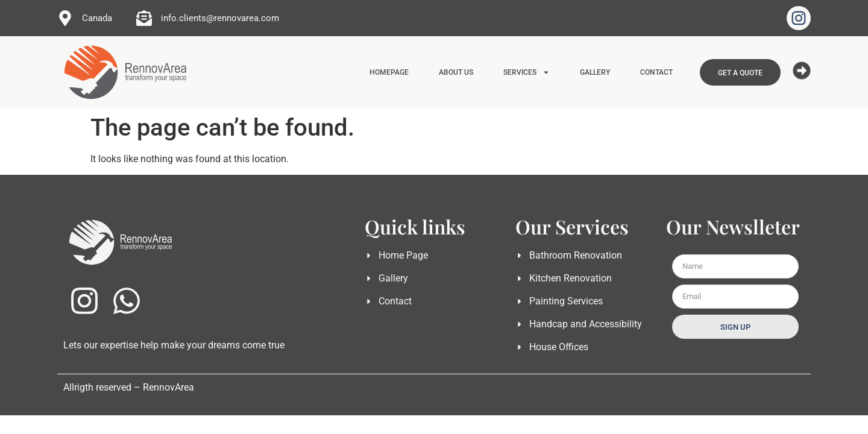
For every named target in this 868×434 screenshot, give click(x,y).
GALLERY (595, 72)
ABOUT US (456, 72)
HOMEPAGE (389, 72)
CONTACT (656, 72)
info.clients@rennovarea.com (220, 18)
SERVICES (527, 72)
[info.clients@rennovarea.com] (144, 18)
